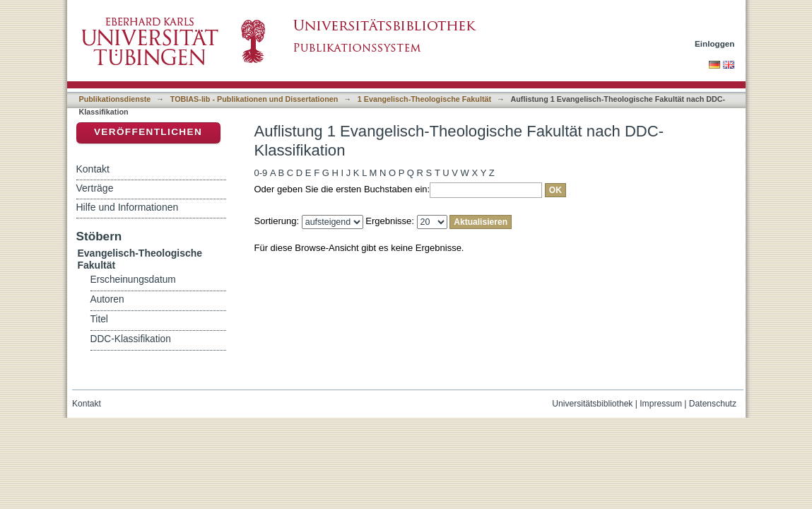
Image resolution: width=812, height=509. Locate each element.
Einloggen (715, 43)
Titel (99, 319)
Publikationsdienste (115, 99)
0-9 (261, 173)
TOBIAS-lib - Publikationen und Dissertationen (254, 99)
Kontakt (93, 169)
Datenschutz (713, 404)
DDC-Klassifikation (131, 339)
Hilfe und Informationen (128, 207)
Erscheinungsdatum (133, 280)
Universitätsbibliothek (592, 404)
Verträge (95, 188)
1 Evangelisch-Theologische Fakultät (424, 99)
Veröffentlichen (148, 132)
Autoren (107, 299)
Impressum (661, 404)
